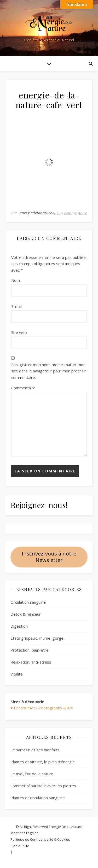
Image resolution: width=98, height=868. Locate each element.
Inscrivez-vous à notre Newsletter (49, 557)
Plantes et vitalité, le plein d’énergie (43, 762)
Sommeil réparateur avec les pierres (43, 786)
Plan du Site (20, 846)
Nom (16, 280)
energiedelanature (36, 213)
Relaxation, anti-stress (31, 662)
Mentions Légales (24, 833)
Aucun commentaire (69, 213)
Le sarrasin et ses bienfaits (35, 750)
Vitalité (17, 674)
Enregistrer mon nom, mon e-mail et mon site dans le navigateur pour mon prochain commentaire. (49, 371)
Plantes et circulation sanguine (38, 798)
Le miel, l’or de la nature (32, 774)
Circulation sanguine (28, 602)
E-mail (17, 306)
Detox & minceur (26, 614)
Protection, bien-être (30, 650)
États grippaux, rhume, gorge (37, 638)
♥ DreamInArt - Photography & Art (42, 708)
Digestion (19, 626)
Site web (19, 332)
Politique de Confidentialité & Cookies (40, 839)
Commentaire (23, 388)
